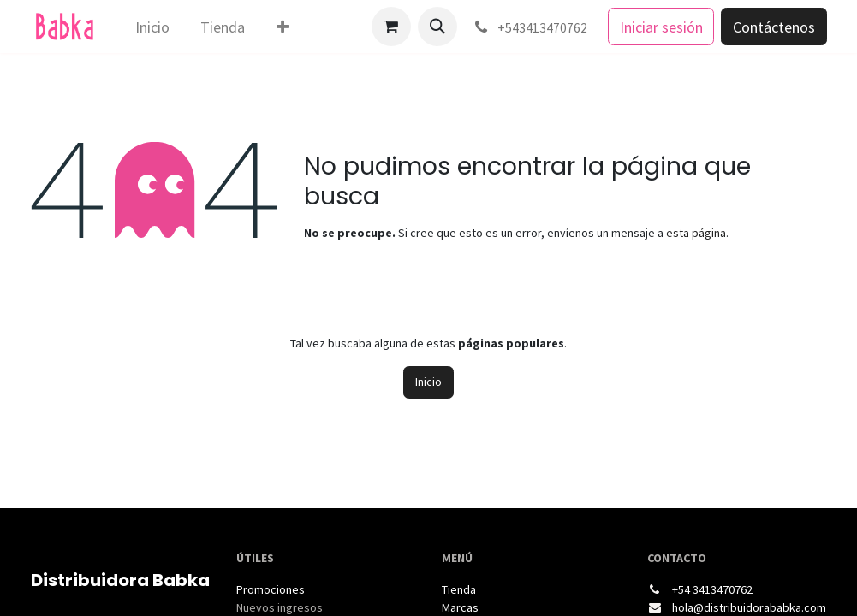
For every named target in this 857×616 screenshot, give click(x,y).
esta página (696, 233)
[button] (437, 27)
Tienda (459, 589)
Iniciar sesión (661, 27)
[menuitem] (152, 27)
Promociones (271, 589)
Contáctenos (774, 27)
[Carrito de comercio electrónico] (391, 27)
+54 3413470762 (712, 589)
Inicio (428, 382)
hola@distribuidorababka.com (749, 607)
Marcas (460, 607)
